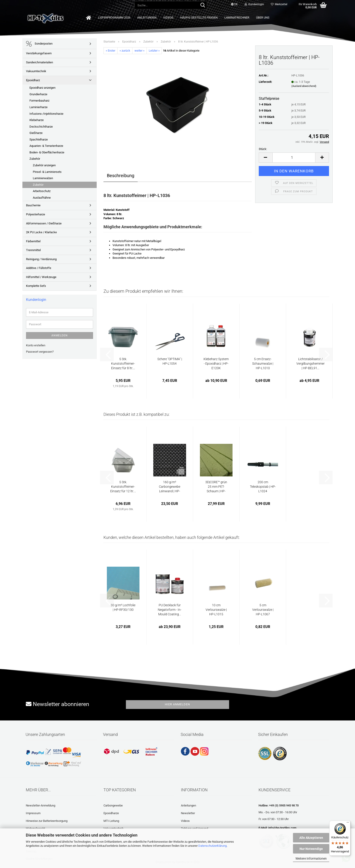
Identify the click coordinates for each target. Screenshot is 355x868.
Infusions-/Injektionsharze (46, 114)
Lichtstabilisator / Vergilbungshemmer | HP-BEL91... (311, 364)
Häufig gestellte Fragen (199, 18)
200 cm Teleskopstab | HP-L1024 (263, 487)
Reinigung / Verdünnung (41, 259)
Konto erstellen (36, 345)
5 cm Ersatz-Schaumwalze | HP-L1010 (263, 364)
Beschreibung (121, 176)
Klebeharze (37, 120)
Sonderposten (39, 44)
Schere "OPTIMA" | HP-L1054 (170, 361)
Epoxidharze (111, 813)
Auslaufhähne (42, 198)
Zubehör (35, 159)
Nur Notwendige (311, 849)
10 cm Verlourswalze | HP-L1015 (216, 610)
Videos (168, 18)
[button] (234, 5)
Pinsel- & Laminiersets (47, 172)
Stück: (263, 149)
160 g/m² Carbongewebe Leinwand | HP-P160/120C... (170, 487)
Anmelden (60, 335)
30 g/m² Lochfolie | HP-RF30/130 (123, 607)
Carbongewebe (113, 805)
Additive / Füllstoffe (39, 268)
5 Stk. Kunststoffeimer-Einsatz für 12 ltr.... (123, 487)
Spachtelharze (39, 139)
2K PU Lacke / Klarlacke (41, 232)
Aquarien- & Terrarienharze (46, 146)
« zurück (125, 51)
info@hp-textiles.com (282, 828)
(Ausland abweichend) (304, 86)
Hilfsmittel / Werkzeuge (41, 277)
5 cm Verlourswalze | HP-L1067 (263, 610)
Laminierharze (38, 107)
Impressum (33, 813)
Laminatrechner (237, 18)
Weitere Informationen (311, 858)
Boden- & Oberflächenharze (47, 152)
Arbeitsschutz (42, 191)
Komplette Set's (36, 286)
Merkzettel (279, 4)
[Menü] (348, 823)
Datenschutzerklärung (212, 846)
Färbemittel (33, 241)
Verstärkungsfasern (39, 53)
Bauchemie (33, 205)
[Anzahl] (294, 158)
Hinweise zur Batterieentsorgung (47, 821)
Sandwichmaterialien (40, 62)
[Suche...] (203, 5)
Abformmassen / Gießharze (44, 223)
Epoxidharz (33, 80)
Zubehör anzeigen (44, 165)
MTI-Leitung (111, 821)
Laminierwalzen (43, 178)
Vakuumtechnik (36, 71)
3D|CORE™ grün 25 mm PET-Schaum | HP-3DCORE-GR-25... (216, 487)
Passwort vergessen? (40, 352)
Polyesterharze (36, 214)
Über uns (263, 18)
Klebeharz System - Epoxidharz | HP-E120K (216, 364)
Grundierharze (38, 94)
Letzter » (154, 51)
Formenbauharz (39, 101)
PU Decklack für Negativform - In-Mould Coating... (170, 610)
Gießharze (36, 133)
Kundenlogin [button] (254, 4)
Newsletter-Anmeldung (41, 805)
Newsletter (188, 813)
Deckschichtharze (41, 127)
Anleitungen (147, 18)
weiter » (139, 51)
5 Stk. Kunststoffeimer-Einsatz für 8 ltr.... (123, 364)
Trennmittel (33, 250)
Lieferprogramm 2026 (114, 18)
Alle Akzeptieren (311, 838)
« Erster (110, 51)
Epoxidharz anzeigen (42, 88)
